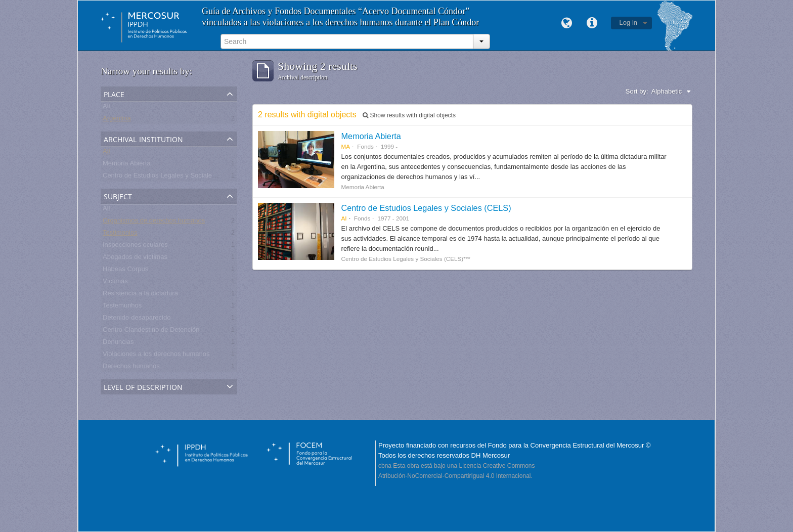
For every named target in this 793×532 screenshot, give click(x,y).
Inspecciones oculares (135, 247)
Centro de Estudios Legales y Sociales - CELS (170, 177)
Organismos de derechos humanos (154, 222)
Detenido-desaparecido (137, 319)
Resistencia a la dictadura (140, 295)
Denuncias (118, 344)
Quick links (592, 23)
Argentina (117, 120)
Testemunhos (122, 307)
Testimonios (120, 234)
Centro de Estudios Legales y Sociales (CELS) (426, 208)
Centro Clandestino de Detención (151, 331)
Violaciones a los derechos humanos (156, 356)
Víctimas (115, 283)
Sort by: (637, 91)
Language (567, 23)
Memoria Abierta (127, 165)
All (106, 108)
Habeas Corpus (125, 271)
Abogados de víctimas (135, 259)
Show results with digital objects (409, 115)
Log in (628, 23)
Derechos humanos (131, 368)
